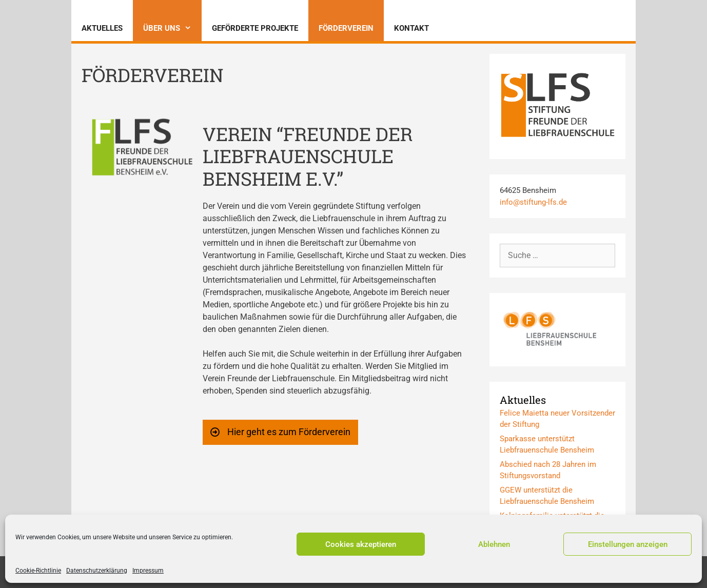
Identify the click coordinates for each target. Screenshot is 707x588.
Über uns (172, 28)
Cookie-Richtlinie (38, 571)
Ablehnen (494, 544)
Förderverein (346, 28)
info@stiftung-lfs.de (533, 202)
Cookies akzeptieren (361, 544)
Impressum (148, 571)
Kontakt (411, 28)
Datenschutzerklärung (97, 571)
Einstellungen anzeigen (628, 544)
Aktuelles (102, 28)
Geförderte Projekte (255, 28)
